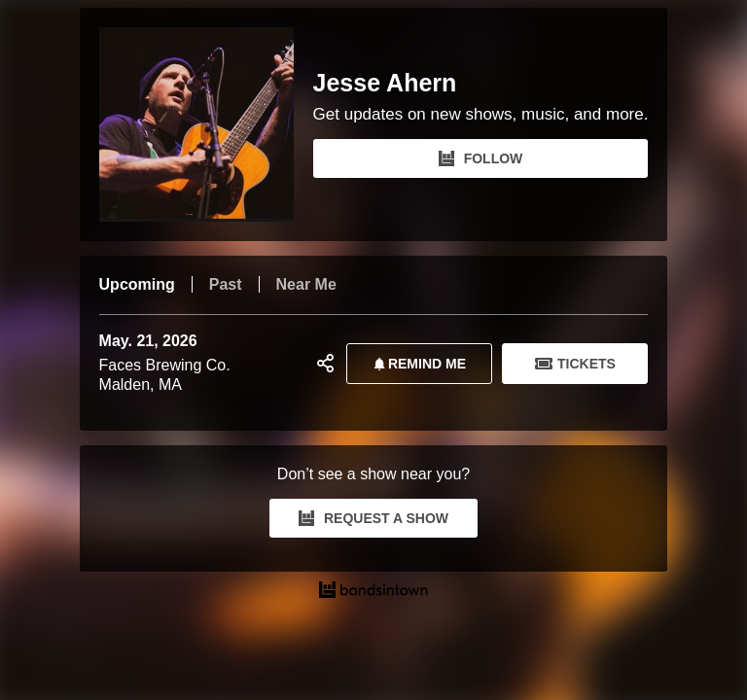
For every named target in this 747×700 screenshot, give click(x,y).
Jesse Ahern (385, 83)
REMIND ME (416, 364)
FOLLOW (481, 158)
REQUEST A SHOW (373, 518)
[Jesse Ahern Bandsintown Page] (206, 124)
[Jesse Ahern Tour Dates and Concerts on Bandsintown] (374, 592)
